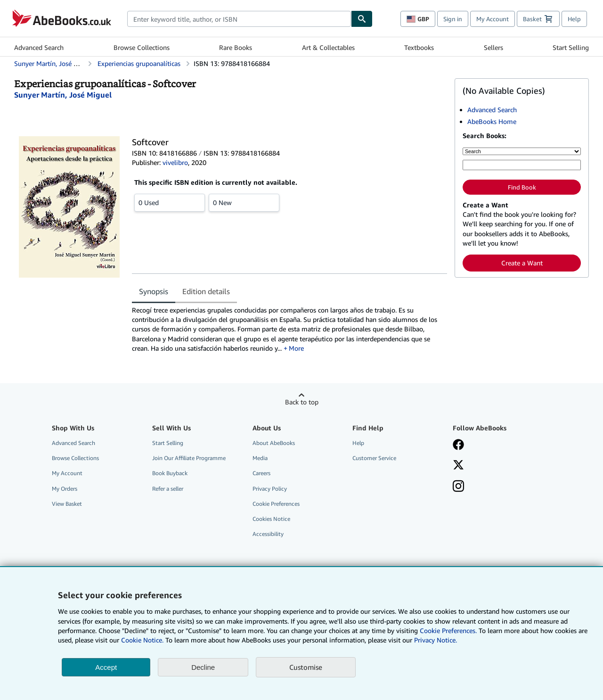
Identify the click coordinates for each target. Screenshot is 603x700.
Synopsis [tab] (154, 291)
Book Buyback (170, 473)
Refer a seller (168, 489)
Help (574, 19)
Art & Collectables (328, 47)
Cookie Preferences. (448, 630)
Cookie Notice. (142, 640)
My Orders (65, 489)
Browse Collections (142, 47)
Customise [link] (306, 667)
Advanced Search (39, 47)
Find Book (522, 187)
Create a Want (522, 263)
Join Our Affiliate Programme (189, 458)
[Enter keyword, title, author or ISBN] (522, 165)
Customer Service (374, 458)
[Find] (362, 19)
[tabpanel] (289, 329)
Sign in (453, 19)
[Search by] (522, 151)
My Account (493, 19)
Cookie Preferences (276, 504)
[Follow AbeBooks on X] (458, 466)
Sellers (493, 47)
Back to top (302, 402)
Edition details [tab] (206, 291)
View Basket (67, 504)
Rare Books (236, 47)
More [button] (296, 348)
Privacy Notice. (436, 640)
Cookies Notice (271, 519)
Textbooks (419, 47)
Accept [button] (106, 667)
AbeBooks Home (492, 121)
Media (260, 458)
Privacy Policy (270, 489)
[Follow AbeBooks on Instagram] (458, 487)
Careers (261, 473)
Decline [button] (203, 667)
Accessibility (268, 534)
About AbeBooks (274, 443)
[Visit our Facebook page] (458, 445)
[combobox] (239, 19)
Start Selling (571, 47)
